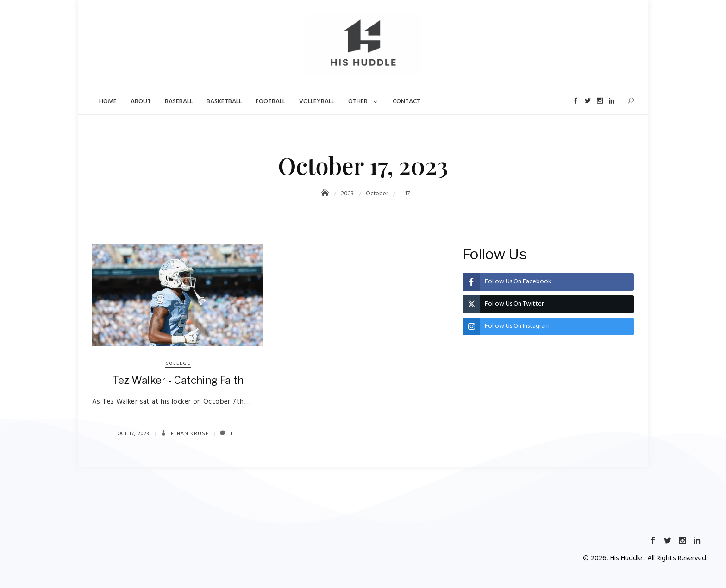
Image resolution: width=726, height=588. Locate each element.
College (178, 363)
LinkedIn (611, 101)
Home (108, 102)
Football (270, 102)
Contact (407, 102)
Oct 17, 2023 (134, 434)
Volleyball (317, 102)
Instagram (599, 101)
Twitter (586, 101)
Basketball (224, 102)
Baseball (179, 102)
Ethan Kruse (189, 434)
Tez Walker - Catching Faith (178, 380)
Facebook (574, 101)
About (141, 102)
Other (358, 102)
